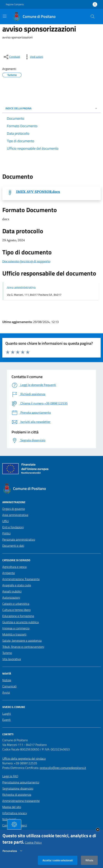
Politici (6, 533)
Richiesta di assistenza (17, 795)
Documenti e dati (13, 546)
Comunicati (9, 686)
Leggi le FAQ (10, 776)
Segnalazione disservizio (18, 788)
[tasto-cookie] (14, 825)
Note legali (9, 819)
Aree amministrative (15, 515)
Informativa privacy (15, 813)
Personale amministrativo (19, 539)
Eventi (6, 720)
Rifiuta (89, 861)
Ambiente (9, 573)
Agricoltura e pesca (14, 567)
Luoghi (7, 714)
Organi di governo (14, 509)
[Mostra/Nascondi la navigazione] (5, 16)
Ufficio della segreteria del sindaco (24, 758)
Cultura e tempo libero (16, 610)
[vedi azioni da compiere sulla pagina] (33, 57)
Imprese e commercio (16, 628)
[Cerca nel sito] (93, 17)
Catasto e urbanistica (16, 604)
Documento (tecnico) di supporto (26, 261)
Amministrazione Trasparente (21, 579)
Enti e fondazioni (13, 527)
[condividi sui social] (12, 57)
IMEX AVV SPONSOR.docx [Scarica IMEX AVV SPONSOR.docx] (38, 192)
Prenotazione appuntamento (21, 782)
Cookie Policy (33, 843)
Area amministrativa (21, 287)
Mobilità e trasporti (14, 634)
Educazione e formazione (18, 616)
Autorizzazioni (11, 597)
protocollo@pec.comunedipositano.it (63, 768)
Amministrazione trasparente (21, 801)
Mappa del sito (12, 807)
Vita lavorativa (12, 659)
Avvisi (6, 692)
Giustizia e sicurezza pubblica (21, 622)
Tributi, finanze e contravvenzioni (23, 647)
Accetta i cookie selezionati (58, 861)
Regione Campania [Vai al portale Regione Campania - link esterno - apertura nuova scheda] (15, 4)
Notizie (7, 680)
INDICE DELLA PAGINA (51, 108)
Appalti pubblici (12, 591)
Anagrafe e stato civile (17, 585)
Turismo (7, 653)
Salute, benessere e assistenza (22, 641)
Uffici (5, 521)
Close (98, 830)
